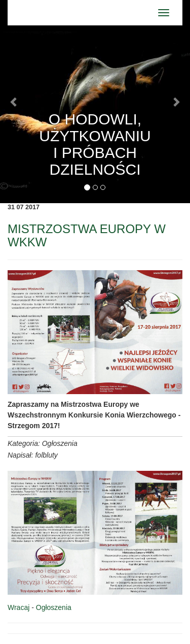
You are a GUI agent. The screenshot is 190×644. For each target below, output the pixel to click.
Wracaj (18, 607)
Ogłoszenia (54, 607)
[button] (14, 102)
